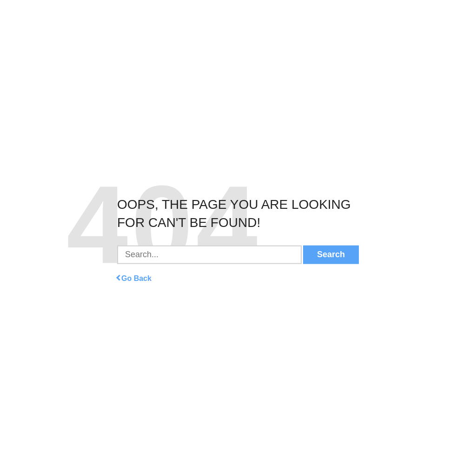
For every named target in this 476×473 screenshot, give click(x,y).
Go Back (134, 278)
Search (331, 254)
